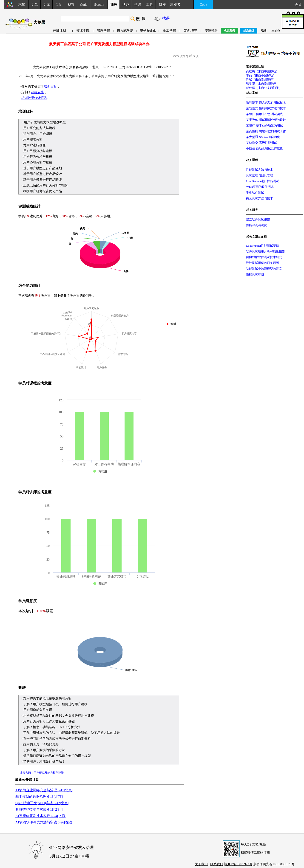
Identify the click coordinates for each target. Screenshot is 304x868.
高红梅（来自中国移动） (263, 71)
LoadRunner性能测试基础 (263, 246)
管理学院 (103, 31)
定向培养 (190, 31)
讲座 (162, 5)
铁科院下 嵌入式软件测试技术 (266, 103)
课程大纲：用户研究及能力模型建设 (42, 773)
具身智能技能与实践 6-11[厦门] (39, 809)
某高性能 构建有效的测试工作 (266, 131)
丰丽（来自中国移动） (261, 75)
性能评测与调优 (257, 225)
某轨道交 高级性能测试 (261, 143)
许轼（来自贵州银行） (261, 80)
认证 (126, 5)
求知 (22, 5)
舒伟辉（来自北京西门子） (264, 88)
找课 (166, 18)
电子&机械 (148, 31)
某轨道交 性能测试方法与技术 (266, 108)
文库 (46, 5)
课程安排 (37, 92)
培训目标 (50, 86)
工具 (150, 5)
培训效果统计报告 (34, 98)
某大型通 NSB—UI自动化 (263, 137)
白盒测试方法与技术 (260, 198)
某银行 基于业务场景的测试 (264, 125)
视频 (71, 5)
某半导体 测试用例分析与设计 (266, 120)
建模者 (175, 5)
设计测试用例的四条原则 (263, 263)
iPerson (99, 5)
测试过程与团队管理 (260, 175)
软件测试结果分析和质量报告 (266, 251)
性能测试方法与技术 (260, 170)
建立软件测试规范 (258, 219)
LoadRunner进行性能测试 (263, 181)
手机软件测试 (255, 193)
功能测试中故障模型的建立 (264, 269)
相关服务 (252, 210)
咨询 (138, 5)
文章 (34, 5)
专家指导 (211, 31)
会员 (299, 5)
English (276, 31)
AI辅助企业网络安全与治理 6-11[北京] (44, 790)
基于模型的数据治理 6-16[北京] (39, 797)
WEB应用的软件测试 (260, 187)
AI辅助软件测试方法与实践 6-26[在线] (44, 822)
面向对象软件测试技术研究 (264, 257)
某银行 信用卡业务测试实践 (264, 114)
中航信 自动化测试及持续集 (264, 148)
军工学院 (169, 31)
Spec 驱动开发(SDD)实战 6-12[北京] (42, 803)
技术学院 (83, 31)
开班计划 (59, 31)
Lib (59, 5)
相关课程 (252, 160)
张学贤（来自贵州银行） (263, 84)
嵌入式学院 (125, 31)
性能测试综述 (255, 274)
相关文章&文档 (256, 237)
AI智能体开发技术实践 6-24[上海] (41, 816)
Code (84, 5)
